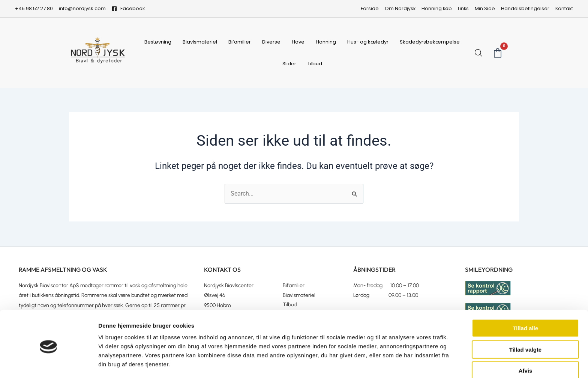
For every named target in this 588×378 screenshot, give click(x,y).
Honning (326, 42)
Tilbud (315, 64)
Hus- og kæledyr (368, 42)
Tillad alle (525, 303)
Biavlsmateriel (200, 42)
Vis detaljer (390, 363)
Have (298, 42)
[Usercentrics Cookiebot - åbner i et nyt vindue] (49, 363)
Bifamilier (240, 42)
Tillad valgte (525, 324)
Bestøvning (158, 42)
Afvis (526, 345)
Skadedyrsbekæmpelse (430, 42)
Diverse (271, 42)
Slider (289, 64)
